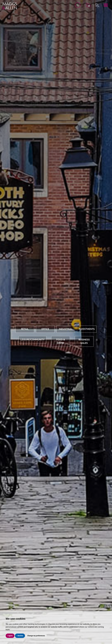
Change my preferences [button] (36, 636)
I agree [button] (10, 636)
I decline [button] (20, 636)
